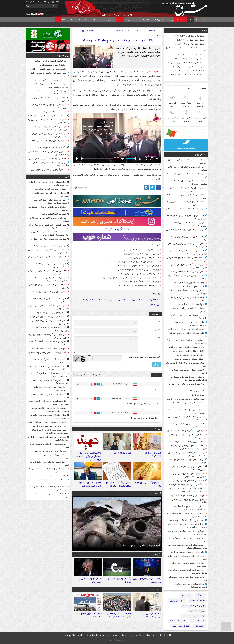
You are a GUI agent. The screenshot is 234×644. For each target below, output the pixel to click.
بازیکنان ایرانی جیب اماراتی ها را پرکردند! (49, 80)
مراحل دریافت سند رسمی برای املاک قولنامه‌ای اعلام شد (118, 488)
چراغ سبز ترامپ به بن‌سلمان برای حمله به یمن (188, 386)
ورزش (170, 20)
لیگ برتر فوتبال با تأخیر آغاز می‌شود (119, 585)
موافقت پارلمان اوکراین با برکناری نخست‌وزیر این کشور (187, 161)
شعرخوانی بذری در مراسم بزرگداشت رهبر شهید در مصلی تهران (50, 265)
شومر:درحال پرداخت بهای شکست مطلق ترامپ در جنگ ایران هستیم (189, 189)
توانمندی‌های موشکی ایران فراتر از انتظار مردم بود (188, 238)
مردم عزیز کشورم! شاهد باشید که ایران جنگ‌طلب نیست (51, 164)
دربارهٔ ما (30, 2)
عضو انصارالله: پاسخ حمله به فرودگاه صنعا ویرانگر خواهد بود (187, 572)
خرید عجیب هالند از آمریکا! (55, 112)
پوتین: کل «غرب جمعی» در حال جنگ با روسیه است (189, 565)
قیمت (205, 31)
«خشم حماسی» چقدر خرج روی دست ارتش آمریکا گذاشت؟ (187, 259)
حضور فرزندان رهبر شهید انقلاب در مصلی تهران (50, 396)
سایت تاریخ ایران (177, 600)
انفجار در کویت (198, 395)
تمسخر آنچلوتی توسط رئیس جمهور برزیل (90, 585)
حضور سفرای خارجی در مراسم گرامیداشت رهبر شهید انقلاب (50, 329)
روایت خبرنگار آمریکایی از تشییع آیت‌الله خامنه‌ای (189, 335)
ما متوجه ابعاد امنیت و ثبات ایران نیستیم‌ (141, 250)
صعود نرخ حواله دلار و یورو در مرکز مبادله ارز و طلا (187, 49)
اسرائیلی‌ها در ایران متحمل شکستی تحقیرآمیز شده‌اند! (191, 586)
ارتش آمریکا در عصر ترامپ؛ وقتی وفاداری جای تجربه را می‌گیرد (188, 404)
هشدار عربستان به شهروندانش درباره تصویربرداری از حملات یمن (190, 475)
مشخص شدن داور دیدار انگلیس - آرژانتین (48, 69)
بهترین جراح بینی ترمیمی (194, 616)
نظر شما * (156, 338)
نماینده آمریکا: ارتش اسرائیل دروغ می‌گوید (186, 329)
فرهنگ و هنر (110, 20)
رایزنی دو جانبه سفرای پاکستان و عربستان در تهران (187, 175)
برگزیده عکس (155, 594)
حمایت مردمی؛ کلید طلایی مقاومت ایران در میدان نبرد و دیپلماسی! (187, 252)
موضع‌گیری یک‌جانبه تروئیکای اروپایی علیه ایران (188, 558)
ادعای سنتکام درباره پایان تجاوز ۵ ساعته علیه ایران (186, 365)
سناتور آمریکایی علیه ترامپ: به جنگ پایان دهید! (188, 277)
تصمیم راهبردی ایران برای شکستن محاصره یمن (49, 142)
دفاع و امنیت (144, 20)
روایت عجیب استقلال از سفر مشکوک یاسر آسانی (49, 463)
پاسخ (79, 384)
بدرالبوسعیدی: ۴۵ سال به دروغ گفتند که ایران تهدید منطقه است (188, 224)
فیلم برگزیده (156, 497)
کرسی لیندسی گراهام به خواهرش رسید (188, 271)
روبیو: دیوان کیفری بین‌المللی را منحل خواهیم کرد (189, 501)
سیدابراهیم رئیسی (136, 300)
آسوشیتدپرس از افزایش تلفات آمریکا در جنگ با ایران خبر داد (186, 342)
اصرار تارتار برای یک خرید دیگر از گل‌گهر (50, 426)
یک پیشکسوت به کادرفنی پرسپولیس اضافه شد (49, 446)
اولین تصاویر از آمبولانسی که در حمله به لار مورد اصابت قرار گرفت (49, 227)
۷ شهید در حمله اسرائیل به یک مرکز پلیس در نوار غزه (48, 495)
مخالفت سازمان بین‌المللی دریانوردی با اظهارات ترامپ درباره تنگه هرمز (189, 447)
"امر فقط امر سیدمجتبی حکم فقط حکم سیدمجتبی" (51, 300)
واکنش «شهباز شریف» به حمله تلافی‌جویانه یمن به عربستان (187, 203)
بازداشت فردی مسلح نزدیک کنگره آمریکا (187, 495)
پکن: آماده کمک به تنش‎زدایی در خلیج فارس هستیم (187, 168)
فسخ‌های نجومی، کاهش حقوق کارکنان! (49, 348)
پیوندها (65, 20)
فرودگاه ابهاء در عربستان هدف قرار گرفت (187, 485)
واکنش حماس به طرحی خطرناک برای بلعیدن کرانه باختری (49, 251)
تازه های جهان (201, 154)
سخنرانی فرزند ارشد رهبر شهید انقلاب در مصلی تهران (50, 195)
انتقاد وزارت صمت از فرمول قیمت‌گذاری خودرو (47, 422)
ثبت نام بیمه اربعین (181, 626)
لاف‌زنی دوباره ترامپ (196, 391)
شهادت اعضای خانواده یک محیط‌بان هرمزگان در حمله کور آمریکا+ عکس (88, 458)
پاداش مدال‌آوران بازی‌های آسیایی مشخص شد (147, 585)
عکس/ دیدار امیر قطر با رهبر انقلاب (143, 258)
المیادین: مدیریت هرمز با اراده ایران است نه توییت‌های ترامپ (187, 515)
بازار (58, 20)
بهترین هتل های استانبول (193, 606)
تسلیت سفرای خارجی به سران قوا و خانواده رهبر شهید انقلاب (49, 184)
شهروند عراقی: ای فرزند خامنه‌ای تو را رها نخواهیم (188, 461)
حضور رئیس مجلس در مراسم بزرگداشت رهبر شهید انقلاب (48, 272)
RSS (59, 2)
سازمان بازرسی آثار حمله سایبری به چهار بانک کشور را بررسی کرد (48, 336)
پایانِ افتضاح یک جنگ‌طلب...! (192, 286)
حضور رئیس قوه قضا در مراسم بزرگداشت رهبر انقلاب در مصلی (50, 375)
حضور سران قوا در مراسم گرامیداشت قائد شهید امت (50, 361)
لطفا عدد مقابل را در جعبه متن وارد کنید (145, 357)
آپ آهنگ (201, 595)
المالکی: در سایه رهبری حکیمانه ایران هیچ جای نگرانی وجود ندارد (117, 41)
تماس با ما (41, 2)
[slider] (97, 158)
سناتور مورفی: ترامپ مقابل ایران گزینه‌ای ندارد (188, 540)
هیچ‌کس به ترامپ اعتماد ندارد (192, 304)
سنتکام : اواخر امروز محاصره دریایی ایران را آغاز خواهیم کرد (187, 533)
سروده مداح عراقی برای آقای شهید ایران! (187, 520)
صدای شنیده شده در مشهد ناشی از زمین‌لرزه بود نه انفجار (49, 121)
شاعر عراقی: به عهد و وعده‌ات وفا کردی (188, 552)
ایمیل (158, 330)
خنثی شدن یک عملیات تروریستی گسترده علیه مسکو (188, 317)
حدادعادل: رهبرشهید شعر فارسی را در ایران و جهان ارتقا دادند (49, 439)
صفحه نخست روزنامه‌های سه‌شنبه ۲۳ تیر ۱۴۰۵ (88, 622)
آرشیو (51, 2)
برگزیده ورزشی (155, 558)
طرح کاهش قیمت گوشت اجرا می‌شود (188, 71)
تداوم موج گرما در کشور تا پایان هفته (147, 488)
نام (159, 322)
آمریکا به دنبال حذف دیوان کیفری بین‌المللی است (187, 210)
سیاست (198, 20)
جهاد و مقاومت (131, 20)
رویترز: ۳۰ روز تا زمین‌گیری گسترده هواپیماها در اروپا (52, 92)
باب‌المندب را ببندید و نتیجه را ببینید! (50, 61)
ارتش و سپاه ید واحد (58, 476)
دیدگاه (73, 20)
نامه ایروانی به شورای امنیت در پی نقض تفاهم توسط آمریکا (189, 425)
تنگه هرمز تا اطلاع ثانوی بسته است (51, 148)
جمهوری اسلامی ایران (106, 300)
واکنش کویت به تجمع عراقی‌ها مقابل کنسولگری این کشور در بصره (190, 508)
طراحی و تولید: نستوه (117, 640)
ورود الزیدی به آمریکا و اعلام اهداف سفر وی (185, 431)
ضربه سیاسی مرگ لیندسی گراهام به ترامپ (186, 399)
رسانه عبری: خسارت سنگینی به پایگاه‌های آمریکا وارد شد (188, 436)
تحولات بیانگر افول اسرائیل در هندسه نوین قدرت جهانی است (132, 262)
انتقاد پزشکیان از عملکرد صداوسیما (51, 313)
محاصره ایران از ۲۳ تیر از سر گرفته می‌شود (186, 442)
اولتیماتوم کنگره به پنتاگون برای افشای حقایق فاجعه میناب (189, 266)
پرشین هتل (200, 626)
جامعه (100, 20)
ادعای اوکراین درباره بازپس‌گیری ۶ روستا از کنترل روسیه (188, 245)
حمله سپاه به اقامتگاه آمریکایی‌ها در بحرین (48, 159)
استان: (203, 88)
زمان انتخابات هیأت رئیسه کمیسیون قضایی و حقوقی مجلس (48, 307)
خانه (206, 20)
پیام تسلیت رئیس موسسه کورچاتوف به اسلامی (138, 270)
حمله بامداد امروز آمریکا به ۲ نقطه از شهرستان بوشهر (89, 488)
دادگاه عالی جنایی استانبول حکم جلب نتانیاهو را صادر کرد (190, 182)
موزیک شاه (186, 595)
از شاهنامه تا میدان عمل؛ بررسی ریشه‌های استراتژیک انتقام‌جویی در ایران (187, 526)
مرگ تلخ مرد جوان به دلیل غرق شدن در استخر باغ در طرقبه (50, 135)
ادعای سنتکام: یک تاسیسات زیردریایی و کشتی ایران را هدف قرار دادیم (189, 490)
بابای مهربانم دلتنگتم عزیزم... (54, 214)
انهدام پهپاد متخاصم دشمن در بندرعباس (140, 549)
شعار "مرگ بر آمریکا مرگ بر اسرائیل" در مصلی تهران (51, 322)
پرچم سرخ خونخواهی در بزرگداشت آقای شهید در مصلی (48, 343)
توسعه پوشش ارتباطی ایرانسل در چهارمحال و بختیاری (48, 286)
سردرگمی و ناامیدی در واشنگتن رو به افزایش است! (187, 231)
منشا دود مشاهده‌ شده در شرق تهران (50, 189)
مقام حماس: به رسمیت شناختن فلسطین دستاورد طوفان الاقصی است (129, 278)
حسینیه (120, 20)
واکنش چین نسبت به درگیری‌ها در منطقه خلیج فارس (188, 292)
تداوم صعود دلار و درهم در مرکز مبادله (188, 67)
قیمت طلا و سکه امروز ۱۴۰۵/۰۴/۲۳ (189, 36)
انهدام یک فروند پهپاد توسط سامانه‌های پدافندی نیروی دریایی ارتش (51, 279)
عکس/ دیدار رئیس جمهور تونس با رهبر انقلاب (139, 285)
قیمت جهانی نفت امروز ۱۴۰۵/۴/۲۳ (189, 40)
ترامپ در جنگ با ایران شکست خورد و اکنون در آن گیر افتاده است (187, 418)
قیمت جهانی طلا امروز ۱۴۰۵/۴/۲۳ (190, 44)
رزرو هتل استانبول (197, 611)
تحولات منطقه (181, 20)
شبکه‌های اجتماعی (159, 20)
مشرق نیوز (184, 8)
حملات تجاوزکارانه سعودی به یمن (190, 359)
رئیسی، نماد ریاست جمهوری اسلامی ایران (141, 254)
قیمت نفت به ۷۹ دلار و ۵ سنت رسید (189, 55)
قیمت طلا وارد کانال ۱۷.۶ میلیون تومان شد (186, 63)
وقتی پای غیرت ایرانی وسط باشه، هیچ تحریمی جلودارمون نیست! (51, 202)
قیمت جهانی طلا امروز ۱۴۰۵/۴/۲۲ (190, 59)
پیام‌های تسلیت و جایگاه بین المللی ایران (141, 281)
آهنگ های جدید (198, 621)
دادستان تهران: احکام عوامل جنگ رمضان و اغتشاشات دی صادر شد (49, 368)
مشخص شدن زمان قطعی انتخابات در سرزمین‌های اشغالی (190, 468)
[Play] (77, 159)
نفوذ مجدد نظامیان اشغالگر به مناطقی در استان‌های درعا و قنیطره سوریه (50, 233)
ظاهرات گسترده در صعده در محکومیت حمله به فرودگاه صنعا (118, 622)
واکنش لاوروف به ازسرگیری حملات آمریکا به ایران (187, 196)
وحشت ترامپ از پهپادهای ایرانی (191, 355)
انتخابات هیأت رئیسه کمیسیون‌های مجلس (152, 622)
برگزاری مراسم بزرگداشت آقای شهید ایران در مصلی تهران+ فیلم (49, 403)
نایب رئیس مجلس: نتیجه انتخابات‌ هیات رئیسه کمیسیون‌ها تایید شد (50, 432)
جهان (191, 20)
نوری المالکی (155, 305)
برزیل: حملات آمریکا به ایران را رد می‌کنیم (187, 347)
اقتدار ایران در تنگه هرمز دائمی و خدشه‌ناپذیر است (48, 354)
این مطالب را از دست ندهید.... (148, 429)
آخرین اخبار (64, 177)
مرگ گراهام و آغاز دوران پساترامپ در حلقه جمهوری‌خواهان (187, 411)
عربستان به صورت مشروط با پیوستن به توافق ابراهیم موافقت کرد (189, 379)
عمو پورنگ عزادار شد (123, 455)
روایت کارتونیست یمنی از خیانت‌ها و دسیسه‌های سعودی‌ (190, 324)
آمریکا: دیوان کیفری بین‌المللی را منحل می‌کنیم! (189, 310)
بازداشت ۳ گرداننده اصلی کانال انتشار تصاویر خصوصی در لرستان (48, 488)
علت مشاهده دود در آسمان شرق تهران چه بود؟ (49, 240)
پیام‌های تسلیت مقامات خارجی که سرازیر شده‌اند (138, 266)
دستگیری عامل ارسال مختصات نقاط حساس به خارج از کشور (49, 153)
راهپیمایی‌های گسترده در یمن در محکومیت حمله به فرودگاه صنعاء (187, 547)
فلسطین (122, 300)
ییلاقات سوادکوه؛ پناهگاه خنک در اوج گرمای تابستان (49, 99)
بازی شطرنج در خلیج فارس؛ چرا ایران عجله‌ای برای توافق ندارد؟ (186, 217)
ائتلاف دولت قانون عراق (85, 300)
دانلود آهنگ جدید (197, 600)
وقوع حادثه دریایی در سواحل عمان (189, 283)
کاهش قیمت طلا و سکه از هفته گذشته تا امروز (188, 76)
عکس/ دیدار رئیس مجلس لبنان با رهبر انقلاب (139, 274)
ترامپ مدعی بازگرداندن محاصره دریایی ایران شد (187, 579)
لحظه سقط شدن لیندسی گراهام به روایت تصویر (188, 299)
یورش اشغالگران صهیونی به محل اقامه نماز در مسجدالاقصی (49, 417)
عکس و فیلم (83, 20)
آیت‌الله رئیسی (152, 300)
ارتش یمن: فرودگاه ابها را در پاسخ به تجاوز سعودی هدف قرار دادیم (188, 454)
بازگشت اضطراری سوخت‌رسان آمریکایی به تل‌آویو (188, 372)
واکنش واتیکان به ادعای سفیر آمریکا (189, 351)
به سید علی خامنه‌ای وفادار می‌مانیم (189, 481)
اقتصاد (92, 20)
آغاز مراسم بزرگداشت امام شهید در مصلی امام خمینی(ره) (50, 382)
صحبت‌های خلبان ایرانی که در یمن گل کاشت (47, 116)
